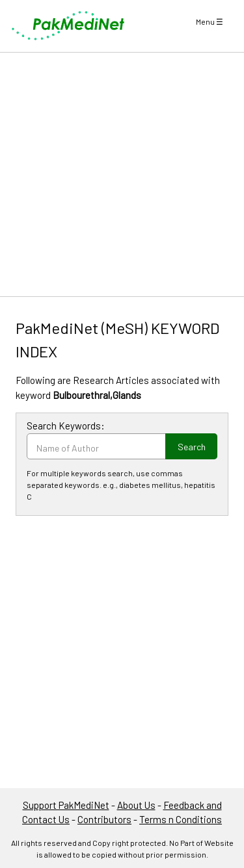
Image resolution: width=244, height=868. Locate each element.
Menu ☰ (210, 21)
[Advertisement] (122, 174)
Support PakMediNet (66, 805)
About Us (136, 805)
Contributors (104, 819)
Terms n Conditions (181, 819)
